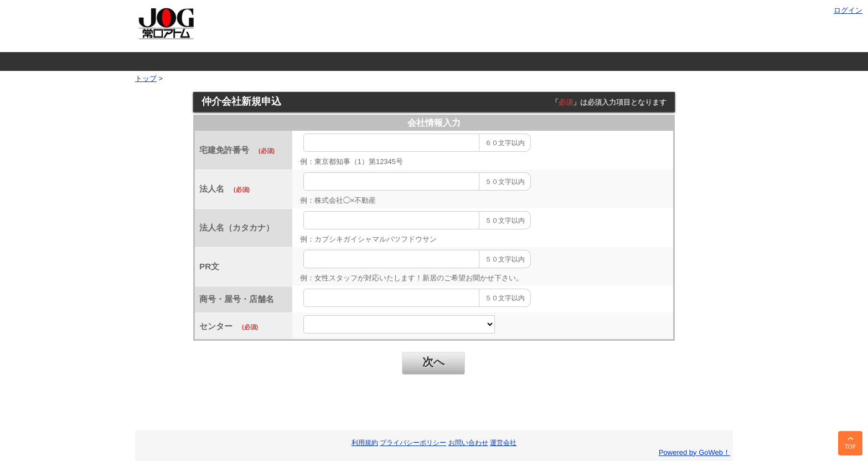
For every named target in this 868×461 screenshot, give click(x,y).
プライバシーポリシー (413, 443)
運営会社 (503, 443)
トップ (146, 78)
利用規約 (365, 443)
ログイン (848, 10)
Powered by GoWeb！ (694, 452)
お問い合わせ (468, 443)
